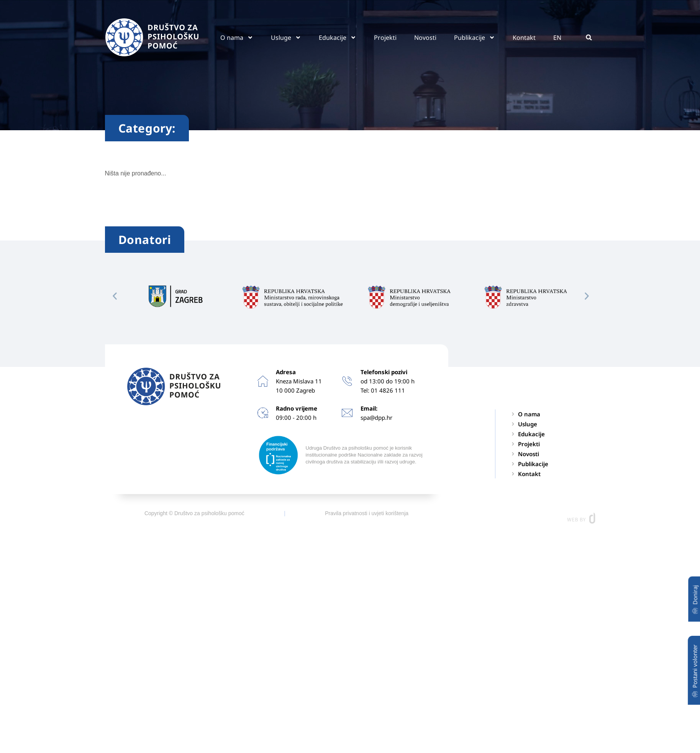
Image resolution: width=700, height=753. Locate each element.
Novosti (425, 38)
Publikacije (475, 38)
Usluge (286, 38)
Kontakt (524, 38)
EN (557, 38)
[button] (589, 37)
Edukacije (338, 38)
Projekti (385, 38)
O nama (237, 38)
